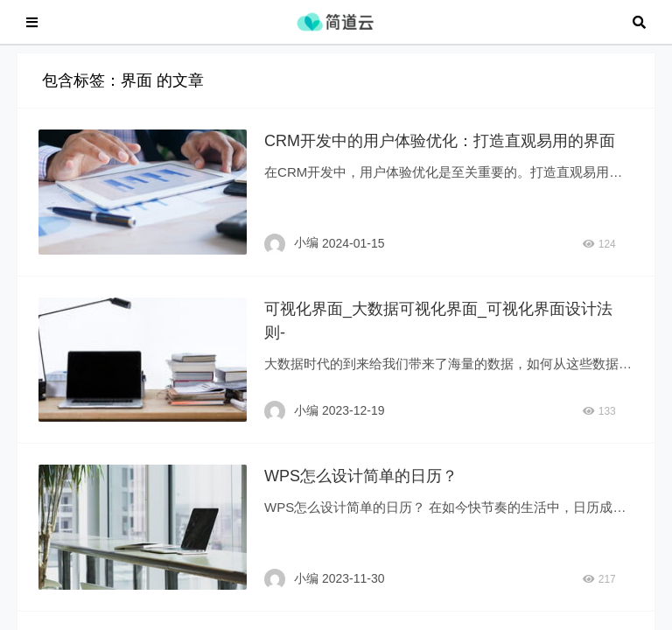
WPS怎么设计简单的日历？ (361, 485)
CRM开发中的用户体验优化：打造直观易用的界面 (440, 150)
